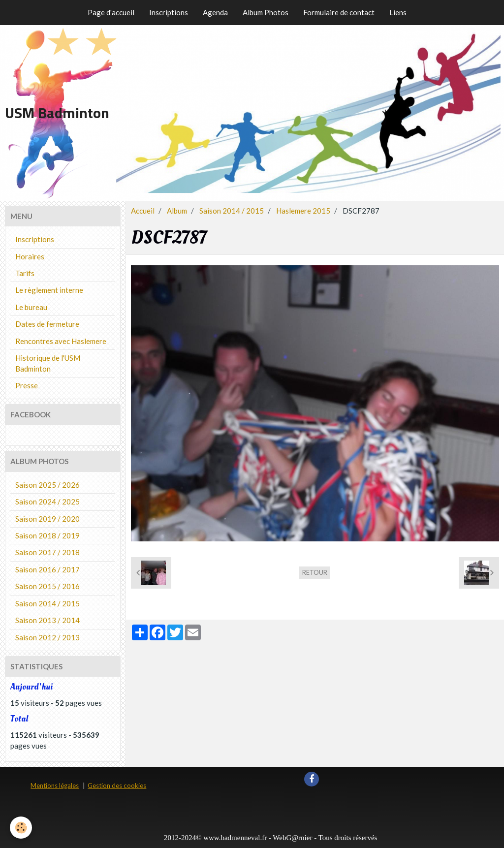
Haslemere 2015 (303, 211)
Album (177, 211)
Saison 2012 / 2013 (47, 637)
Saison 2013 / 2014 (47, 620)
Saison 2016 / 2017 (47, 569)
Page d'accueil (111, 12)
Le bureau (31, 307)
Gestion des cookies (117, 785)
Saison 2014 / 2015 (232, 211)
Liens (398, 12)
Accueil (143, 211)
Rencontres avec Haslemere (61, 341)
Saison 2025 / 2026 (47, 485)
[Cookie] (21, 828)
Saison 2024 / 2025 (47, 502)
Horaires (30, 256)
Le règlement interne (49, 290)
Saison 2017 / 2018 (47, 552)
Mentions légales (55, 785)
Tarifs (25, 273)
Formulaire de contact (339, 12)
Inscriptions (169, 12)
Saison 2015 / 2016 (47, 586)
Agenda (215, 12)
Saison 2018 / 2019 (47, 535)
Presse (27, 385)
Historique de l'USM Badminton (48, 363)
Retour (315, 572)
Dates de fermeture (47, 324)
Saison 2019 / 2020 (47, 519)
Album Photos (266, 12)
